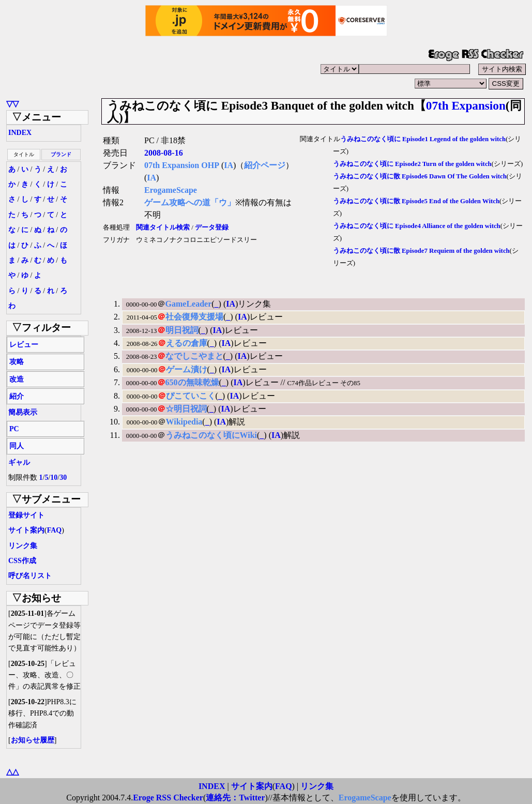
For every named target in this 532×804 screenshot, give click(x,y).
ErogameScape (171, 190)
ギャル (19, 462)
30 (63, 477)
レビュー (24, 345)
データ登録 (212, 227)
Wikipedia (184, 422)
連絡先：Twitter (235, 798)
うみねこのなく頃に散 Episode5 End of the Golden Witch (416, 201)
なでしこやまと (194, 356)
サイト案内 (26, 530)
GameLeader (189, 304)
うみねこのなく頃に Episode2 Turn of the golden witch (412, 164)
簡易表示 (23, 412)
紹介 (17, 396)
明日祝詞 (182, 330)
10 (54, 477)
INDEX (20, 133)
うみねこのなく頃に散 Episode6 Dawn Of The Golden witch (420, 176)
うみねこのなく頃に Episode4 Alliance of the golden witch (417, 226)
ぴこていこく (191, 396)
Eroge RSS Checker (168, 798)
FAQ (55, 530)
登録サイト (26, 515)
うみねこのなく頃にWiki (211, 435)
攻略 (17, 362)
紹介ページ (265, 165)
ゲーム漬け (187, 369)
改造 (17, 379)
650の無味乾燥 (192, 382)
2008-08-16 (164, 153)
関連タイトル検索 (163, 227)
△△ (12, 772)
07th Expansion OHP (182, 165)
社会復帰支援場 (194, 317)
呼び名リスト (30, 576)
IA (229, 165)
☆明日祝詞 (186, 409)
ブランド (61, 154)
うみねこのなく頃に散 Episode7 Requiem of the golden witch (421, 251)
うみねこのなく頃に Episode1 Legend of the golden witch (423, 139)
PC (14, 429)
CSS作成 (22, 561)
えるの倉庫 (187, 343)
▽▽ (12, 104)
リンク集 (23, 546)
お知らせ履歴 (33, 740)
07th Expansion (466, 105)
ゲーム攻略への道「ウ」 (190, 202)
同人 (17, 446)
